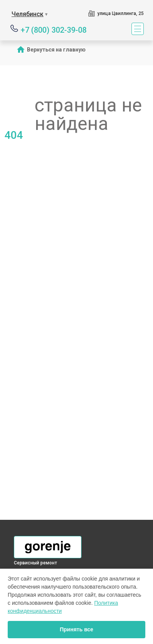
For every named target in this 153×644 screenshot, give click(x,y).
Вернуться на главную (56, 50)
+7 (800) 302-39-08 (54, 29)
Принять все (76, 629)
